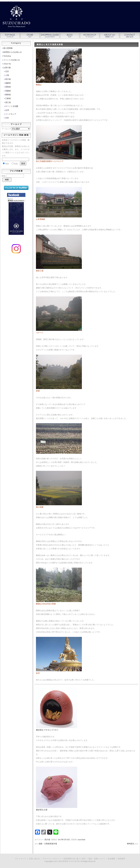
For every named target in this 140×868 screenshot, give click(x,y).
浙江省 (8, 102)
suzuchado (81, 840)
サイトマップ (21, 859)
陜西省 (8, 95)
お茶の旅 (7, 68)
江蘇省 (8, 98)
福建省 (8, 83)
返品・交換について (97, 859)
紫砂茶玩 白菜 (42, 810)
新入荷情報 (8, 48)
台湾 (7, 110)
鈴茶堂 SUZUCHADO (71, 861)
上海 (7, 75)
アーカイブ (6, 129)
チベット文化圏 (12, 106)
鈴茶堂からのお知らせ (13, 52)
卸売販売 (121, 859)
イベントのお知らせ (12, 60)
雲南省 (8, 87)
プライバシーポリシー (52, 859)
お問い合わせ (34, 859)
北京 (7, 71)
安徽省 (8, 91)
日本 (7, 118)
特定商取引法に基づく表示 (75, 859)
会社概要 (111, 859)
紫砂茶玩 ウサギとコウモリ (47, 730)
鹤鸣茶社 (131, 844)
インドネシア (11, 114)
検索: (4, 176)
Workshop (7, 56)
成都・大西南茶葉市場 (48, 844)
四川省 (47, 840)
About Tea (7, 64)
